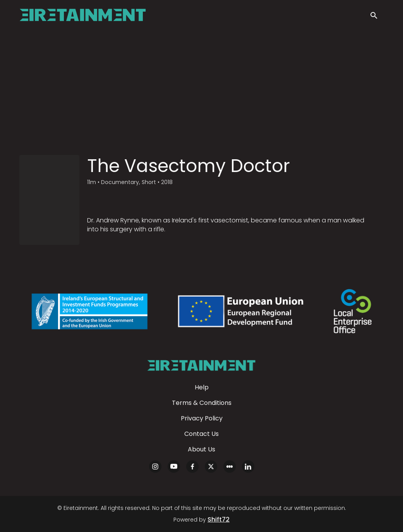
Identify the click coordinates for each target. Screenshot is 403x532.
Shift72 (219, 519)
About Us (201, 449)
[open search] (377, 16)
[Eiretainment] (201, 365)
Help (202, 387)
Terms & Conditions (202, 403)
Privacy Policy (202, 418)
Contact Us (201, 434)
